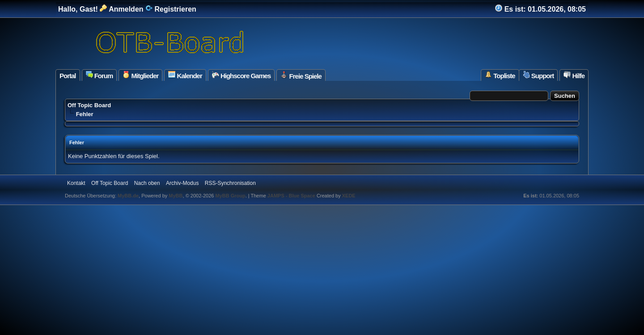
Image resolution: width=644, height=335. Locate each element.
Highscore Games (241, 75)
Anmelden (121, 9)
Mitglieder (140, 75)
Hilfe (574, 75)
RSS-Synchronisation (230, 183)
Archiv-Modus (182, 183)
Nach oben (147, 183)
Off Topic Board (89, 105)
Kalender (185, 75)
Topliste (500, 75)
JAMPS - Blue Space (292, 196)
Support (538, 75)
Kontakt (76, 183)
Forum (100, 75)
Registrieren (171, 9)
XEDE (349, 196)
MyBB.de (128, 196)
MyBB (176, 196)
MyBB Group (230, 196)
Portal (68, 76)
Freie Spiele (301, 75)
